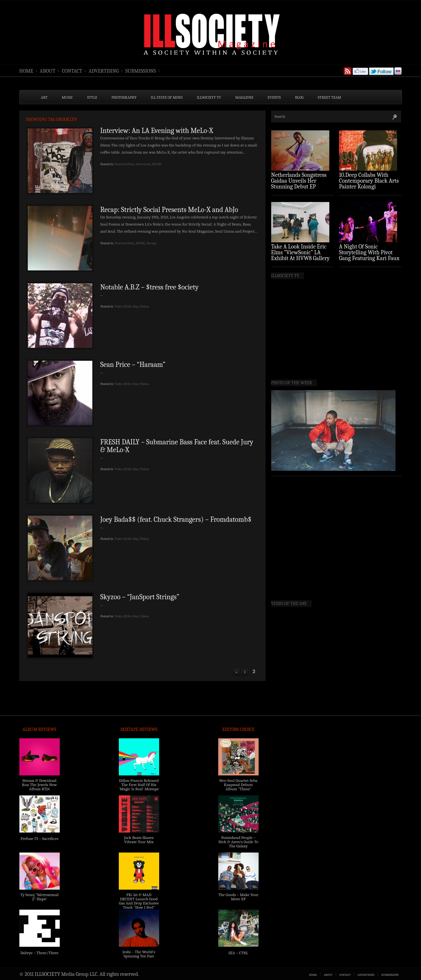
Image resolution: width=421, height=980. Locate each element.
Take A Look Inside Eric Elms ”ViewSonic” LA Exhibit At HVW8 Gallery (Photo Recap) (301, 255)
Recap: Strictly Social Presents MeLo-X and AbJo (169, 210)
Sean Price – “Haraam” (133, 365)
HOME (26, 71)
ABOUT (47, 71)
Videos (144, 306)
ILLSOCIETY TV (209, 97)
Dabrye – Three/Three (39, 953)
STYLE (92, 97)
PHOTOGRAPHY (124, 97)
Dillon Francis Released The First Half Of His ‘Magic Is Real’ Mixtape (139, 785)
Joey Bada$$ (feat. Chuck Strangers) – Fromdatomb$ (176, 520)
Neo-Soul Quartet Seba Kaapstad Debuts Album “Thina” (238, 785)
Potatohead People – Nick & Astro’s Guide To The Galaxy (238, 842)
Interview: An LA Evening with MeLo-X (157, 131)
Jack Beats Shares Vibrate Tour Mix (139, 840)
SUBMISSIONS (141, 71)
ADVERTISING (104, 71)
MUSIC (67, 97)
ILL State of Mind (167, 97)
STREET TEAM (329, 97)
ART (44, 97)
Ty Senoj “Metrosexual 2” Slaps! (39, 897)
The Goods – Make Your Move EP (238, 897)
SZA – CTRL (238, 953)
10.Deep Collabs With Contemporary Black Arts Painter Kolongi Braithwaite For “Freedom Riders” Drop (370, 187)
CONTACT (72, 71)
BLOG (299, 97)
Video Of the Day (126, 306)
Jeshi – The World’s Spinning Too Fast (139, 954)
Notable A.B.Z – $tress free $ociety (150, 287)
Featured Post (124, 164)
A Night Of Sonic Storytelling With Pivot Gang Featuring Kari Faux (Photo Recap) (369, 255)
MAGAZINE (244, 97)
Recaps (152, 243)
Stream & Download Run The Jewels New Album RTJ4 (39, 785)
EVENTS (274, 97)
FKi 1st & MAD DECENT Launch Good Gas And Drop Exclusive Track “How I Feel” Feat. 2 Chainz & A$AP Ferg (139, 905)
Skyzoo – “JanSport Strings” (140, 597)
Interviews (143, 164)
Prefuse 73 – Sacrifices (40, 839)
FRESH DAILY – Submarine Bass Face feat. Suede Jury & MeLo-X (177, 446)
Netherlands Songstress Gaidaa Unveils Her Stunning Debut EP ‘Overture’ (299, 184)
